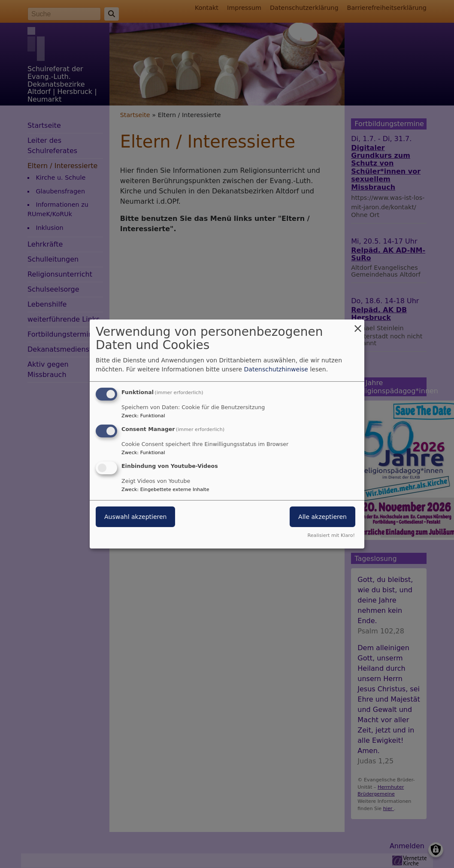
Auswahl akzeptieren (135, 517)
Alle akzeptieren (322, 517)
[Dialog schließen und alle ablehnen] (358, 325)
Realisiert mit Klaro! (331, 535)
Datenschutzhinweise (276, 369)
